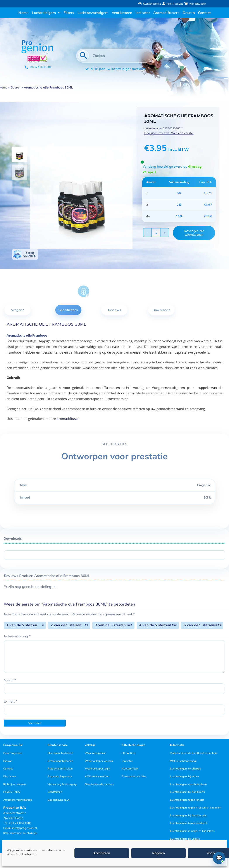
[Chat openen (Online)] (219, 858)
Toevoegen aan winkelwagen (194, 233)
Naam (10, 680)
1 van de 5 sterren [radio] (22, 625)
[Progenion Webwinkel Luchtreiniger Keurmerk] (37, 56)
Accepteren (102, 853)
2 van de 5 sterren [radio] (66, 625)
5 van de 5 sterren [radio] (199, 625)
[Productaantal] (156, 233)
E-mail (10, 701)
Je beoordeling (17, 636)
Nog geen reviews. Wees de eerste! (169, 133)
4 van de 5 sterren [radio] (155, 625)
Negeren (158, 853)
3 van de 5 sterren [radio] (110, 625)
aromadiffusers (69, 419)
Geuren (15, 88)
